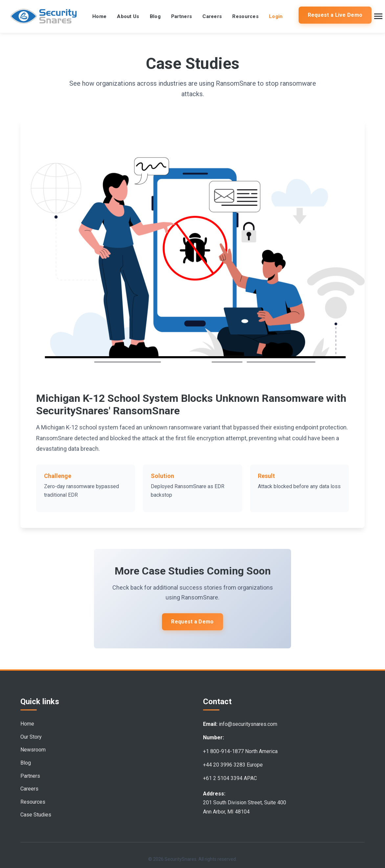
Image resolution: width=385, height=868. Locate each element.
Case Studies (36, 815)
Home (99, 16)
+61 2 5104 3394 (223, 778)
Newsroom (33, 750)
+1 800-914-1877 (223, 751)
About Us (128, 16)
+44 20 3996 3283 (224, 765)
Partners (181, 16)
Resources (245, 16)
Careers (212, 16)
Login (276, 16)
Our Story (31, 737)
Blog (155, 16)
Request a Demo (192, 622)
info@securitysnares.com (248, 724)
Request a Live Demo (335, 15)
